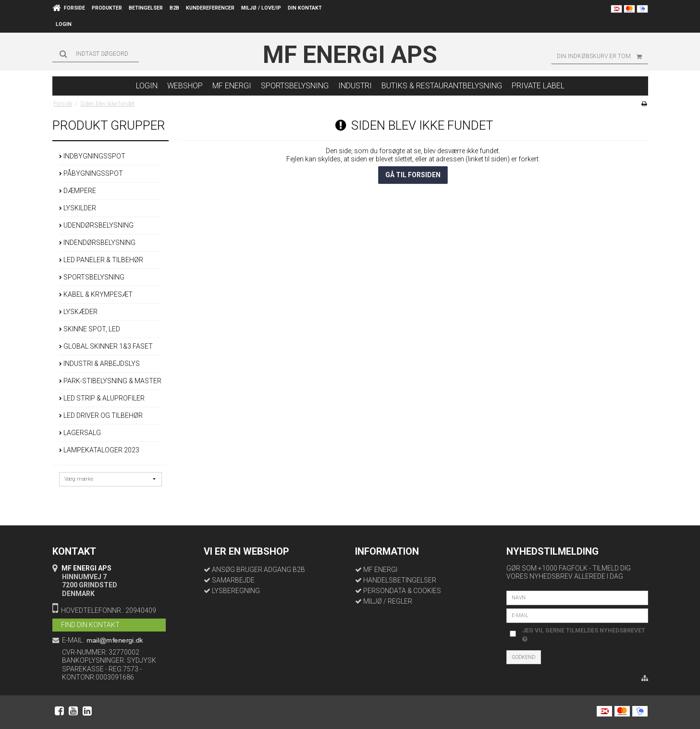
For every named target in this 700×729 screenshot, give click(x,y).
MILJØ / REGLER (388, 601)
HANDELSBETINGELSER (400, 580)
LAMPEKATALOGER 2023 (99, 450)
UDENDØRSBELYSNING (96, 225)
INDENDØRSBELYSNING (97, 243)
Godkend (523, 657)
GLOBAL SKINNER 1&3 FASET (106, 346)
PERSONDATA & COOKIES (402, 591)
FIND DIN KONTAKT (90, 625)
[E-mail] (577, 615)
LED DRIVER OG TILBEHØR (101, 415)
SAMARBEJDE (233, 580)
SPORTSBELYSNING (92, 277)
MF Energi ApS (350, 55)
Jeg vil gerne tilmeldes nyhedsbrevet (583, 634)
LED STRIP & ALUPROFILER (102, 398)
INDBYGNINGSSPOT (92, 156)
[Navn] (577, 597)
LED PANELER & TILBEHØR (101, 260)
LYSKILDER (78, 208)
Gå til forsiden (413, 175)
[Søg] (96, 54)
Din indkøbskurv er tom (602, 56)
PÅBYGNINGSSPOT (91, 173)
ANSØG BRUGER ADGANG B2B (258, 570)
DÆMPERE (78, 191)
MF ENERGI (380, 570)
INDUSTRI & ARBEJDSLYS (99, 364)
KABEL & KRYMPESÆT (96, 294)
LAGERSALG (80, 433)
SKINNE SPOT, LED (90, 329)
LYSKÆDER (78, 312)
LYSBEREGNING (236, 591)
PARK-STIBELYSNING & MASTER (110, 381)
